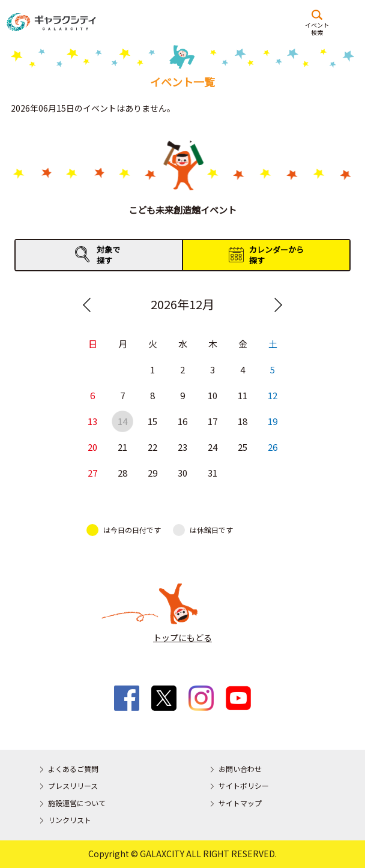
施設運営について (77, 803)
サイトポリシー (244, 785)
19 (273, 422)
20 (92, 448)
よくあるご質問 (73, 769)
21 (122, 448)
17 (213, 422)
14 (122, 422)
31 (213, 473)
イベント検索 (317, 28)
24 (213, 448)
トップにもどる (182, 637)
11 (243, 396)
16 (182, 422)
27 (92, 473)
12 (273, 396)
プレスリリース (73, 785)
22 (152, 448)
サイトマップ (240, 803)
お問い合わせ (240, 769)
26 (273, 448)
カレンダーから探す (276, 255)
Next (278, 305)
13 (92, 422)
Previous (87, 305)
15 (152, 422)
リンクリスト (70, 820)
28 (122, 473)
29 (152, 473)
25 (243, 448)
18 (243, 422)
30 (182, 473)
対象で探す (108, 255)
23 (182, 448)
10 (213, 396)
